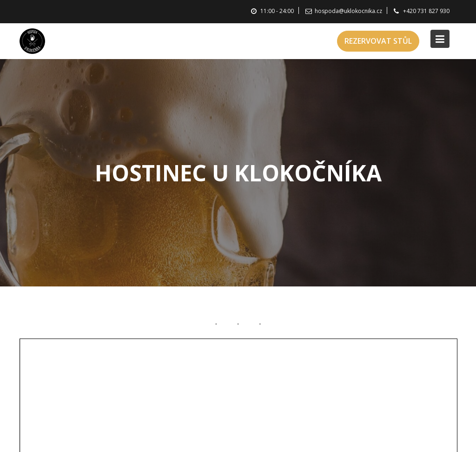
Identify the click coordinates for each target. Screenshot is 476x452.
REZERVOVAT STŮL (378, 41)
